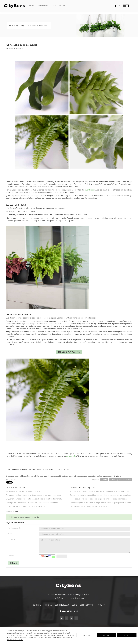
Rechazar (106, 635)
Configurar (86, 635)
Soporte (37, 605)
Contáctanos (86, 605)
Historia (48, 605)
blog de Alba (71, 456)
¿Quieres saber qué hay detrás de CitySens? (23, 491)
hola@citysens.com (77, 598)
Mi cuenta (101, 605)
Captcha (11, 556)
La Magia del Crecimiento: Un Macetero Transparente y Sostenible (32, 503)
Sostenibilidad (62, 605)
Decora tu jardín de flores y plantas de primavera (89, 506)
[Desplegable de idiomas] (120, 6)
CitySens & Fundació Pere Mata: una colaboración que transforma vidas (34, 499)
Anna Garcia (20, 48)
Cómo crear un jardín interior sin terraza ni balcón (25, 506)
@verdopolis (90, 190)
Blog (74, 605)
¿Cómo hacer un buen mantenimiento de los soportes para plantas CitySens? (101, 491)
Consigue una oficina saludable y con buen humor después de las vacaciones (101, 495)
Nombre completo (14, 528)
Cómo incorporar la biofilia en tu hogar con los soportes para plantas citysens (101, 503)
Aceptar (127, 635)
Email (10, 534)
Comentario (12, 539)
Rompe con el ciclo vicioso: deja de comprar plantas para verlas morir (33, 495)
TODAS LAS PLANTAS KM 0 (69, 352)
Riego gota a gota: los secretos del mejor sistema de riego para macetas (99, 499)
